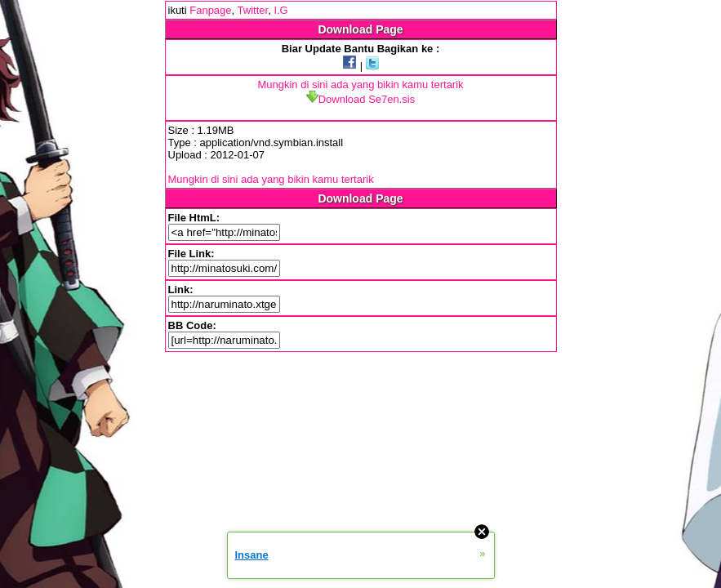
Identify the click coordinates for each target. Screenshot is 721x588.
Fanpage (210, 10)
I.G (280, 10)
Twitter (253, 10)
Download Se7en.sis (361, 99)
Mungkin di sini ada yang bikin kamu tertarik (360, 85)
